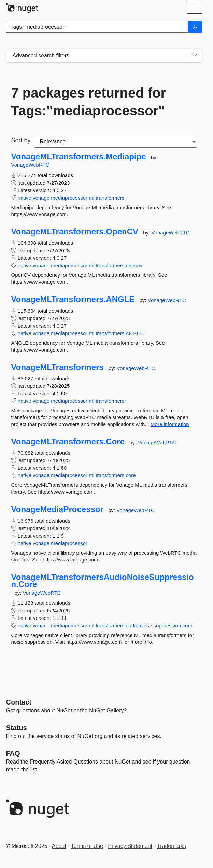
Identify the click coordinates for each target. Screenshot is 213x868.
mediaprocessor (69, 198)
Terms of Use (87, 846)
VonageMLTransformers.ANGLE (73, 299)
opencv (134, 265)
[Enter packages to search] (97, 27)
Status (17, 728)
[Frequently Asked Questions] (13, 753)
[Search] (195, 27)
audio (132, 625)
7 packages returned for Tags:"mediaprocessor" (89, 102)
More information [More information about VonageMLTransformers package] (170, 424)
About (59, 846)
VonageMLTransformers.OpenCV (75, 232)
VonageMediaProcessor (57, 509)
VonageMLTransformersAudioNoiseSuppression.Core (103, 581)
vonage (41, 198)
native (25, 198)
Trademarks (172, 846)
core (131, 475)
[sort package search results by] (116, 142)
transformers (110, 198)
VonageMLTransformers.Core (68, 442)
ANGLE (134, 333)
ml (91, 198)
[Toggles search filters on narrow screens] (195, 56)
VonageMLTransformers (58, 367)
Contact (19, 702)
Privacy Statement (130, 846)
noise (146, 625)
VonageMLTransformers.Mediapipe (79, 157)
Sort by (21, 140)
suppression (167, 625)
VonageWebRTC (30, 165)
